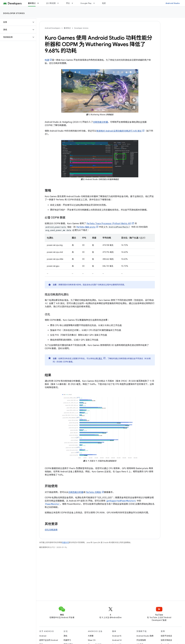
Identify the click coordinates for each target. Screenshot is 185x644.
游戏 (65, 636)
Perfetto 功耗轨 (94, 492)
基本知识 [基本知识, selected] (32, 3)
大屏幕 (91, 636)
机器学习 (67, 640)
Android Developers (53, 28)
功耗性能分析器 (100, 122)
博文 (100, 359)
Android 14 (117, 640)
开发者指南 (141, 640)
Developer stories (14, 13)
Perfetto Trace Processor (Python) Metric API (109, 224)
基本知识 (67, 28)
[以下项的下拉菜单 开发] (74, 3)
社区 (104, 3)
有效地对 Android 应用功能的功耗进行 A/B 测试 (119, 131)
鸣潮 (47, 60)
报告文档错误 (166, 640)
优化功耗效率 (51, 530)
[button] (16, 22)
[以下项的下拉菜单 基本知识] (39, 3)
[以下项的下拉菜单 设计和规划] (59, 3)
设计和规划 (51, 3)
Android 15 (117, 636)
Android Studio (173, 3)
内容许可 (65, 542)
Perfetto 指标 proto (86, 227)
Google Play (86, 3)
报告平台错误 (166, 636)
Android (43, 636)
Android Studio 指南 (145, 636)
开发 (68, 3)
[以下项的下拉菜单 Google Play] (95, 3)
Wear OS (92, 640)
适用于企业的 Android (49, 640)
